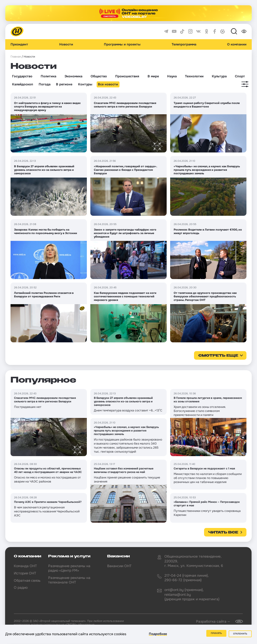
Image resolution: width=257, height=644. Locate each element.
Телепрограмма (184, 44)
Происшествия (127, 76)
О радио (21, 587)
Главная (16, 57)
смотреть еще (218, 356)
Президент (19, 44)
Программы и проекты (122, 44)
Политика (48, 76)
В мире (153, 76)
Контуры (85, 84)
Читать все (223, 532)
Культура (219, 76)
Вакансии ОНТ (119, 566)
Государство (22, 76)
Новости (66, 44)
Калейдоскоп (23, 84)
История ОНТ (25, 573)
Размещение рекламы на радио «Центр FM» (69, 568)
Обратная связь (27, 580)
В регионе (64, 84)
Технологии (194, 76)
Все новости (108, 84)
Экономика (73, 76)
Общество (99, 76)
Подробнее (158, 635)
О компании (237, 44)
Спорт (240, 76)
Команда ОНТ (25, 566)
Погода (45, 84)
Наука (172, 76)
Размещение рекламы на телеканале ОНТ (69, 580)
